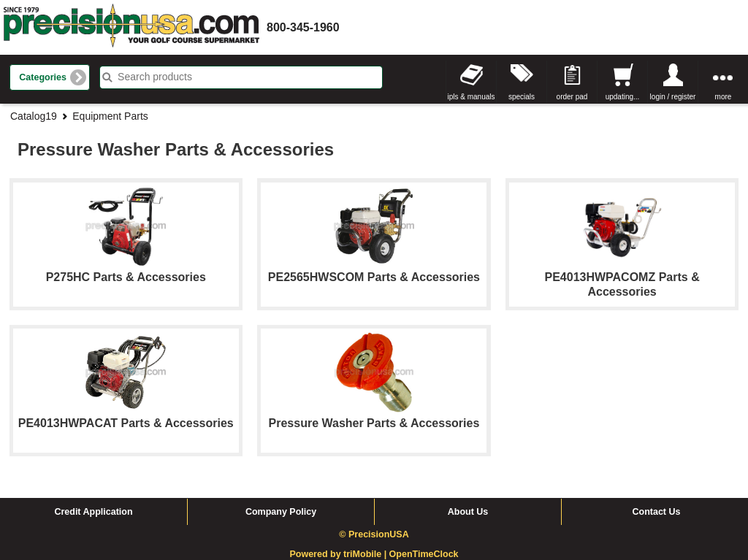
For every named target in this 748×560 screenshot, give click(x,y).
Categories (43, 77)
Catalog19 (34, 116)
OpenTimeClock (424, 554)
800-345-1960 (303, 27)
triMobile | (366, 554)
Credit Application (93, 512)
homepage (131, 27)
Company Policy (281, 512)
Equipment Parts (110, 116)
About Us (468, 512)
